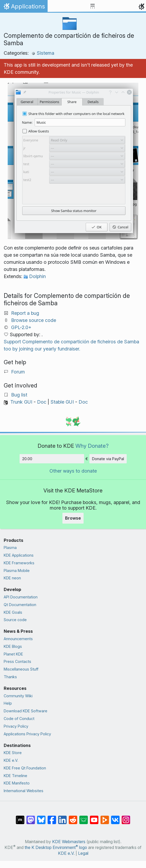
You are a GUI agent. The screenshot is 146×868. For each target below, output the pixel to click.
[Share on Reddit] (73, 817)
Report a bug (25, 313)
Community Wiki (18, 696)
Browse (73, 518)
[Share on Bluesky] (41, 817)
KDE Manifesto (17, 783)
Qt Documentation (20, 605)
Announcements (18, 639)
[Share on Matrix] (20, 817)
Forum (18, 372)
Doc (42, 402)
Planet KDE (13, 654)
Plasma (10, 548)
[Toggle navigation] (93, 6)
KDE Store (13, 753)
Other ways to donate (73, 471)
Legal (83, 853)
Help (8, 703)
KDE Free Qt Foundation (25, 768)
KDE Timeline (15, 776)
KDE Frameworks (19, 563)
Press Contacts (17, 661)
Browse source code (34, 320)
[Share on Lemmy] (84, 817)
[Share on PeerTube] (105, 817)
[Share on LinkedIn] (62, 817)
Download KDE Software (26, 711)
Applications (24, 8)
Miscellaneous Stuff (21, 669)
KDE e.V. (11, 760)
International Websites (24, 791)
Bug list (19, 395)
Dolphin (35, 276)
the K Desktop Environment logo (56, 848)
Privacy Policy (16, 726)
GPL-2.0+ (21, 327)
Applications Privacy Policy (27, 734)
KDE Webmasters (69, 842)
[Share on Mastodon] (31, 817)
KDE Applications (19, 555)
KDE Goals (13, 612)
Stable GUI (62, 402)
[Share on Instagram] (126, 817)
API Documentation (21, 597)
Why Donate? (92, 446)
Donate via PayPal (108, 459)
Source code (15, 620)
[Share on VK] (115, 817)
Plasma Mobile (17, 571)
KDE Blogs (13, 646)
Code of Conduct (19, 719)
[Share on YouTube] (94, 817)
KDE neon (12, 578)
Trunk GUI (21, 402)
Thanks (10, 677)
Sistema (43, 53)
